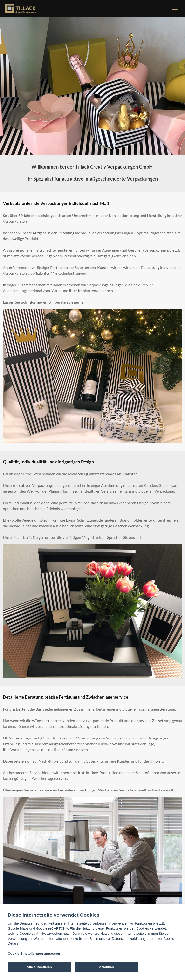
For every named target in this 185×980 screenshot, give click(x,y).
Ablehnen (106, 967)
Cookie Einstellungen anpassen (34, 954)
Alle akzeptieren (39, 967)
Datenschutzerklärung (129, 939)
